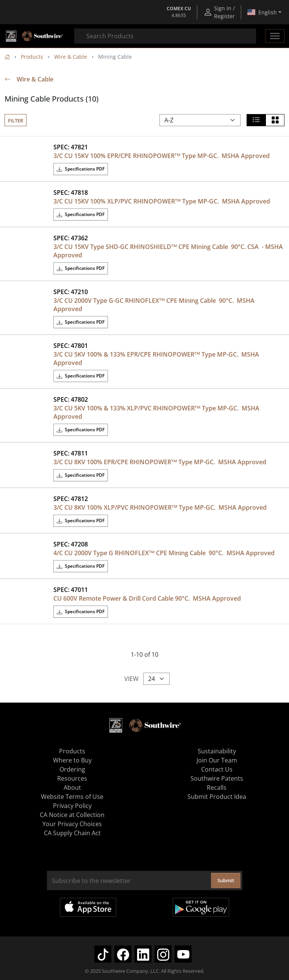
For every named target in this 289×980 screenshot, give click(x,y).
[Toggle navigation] (275, 36)
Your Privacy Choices (72, 824)
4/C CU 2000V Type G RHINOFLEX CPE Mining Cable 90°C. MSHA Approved (164, 553)
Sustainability (217, 751)
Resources (72, 778)
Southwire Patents (217, 778)
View (131, 679)
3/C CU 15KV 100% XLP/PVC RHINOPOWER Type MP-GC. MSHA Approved (162, 201)
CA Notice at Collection (72, 815)
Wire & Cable (71, 57)
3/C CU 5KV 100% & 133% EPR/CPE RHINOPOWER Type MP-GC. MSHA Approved (157, 358)
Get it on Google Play (201, 907)
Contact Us (217, 769)
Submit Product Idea (217, 797)
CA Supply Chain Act (72, 833)
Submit (226, 880)
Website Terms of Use (72, 797)
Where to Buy (72, 760)
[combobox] (165, 36)
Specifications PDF (81, 169)
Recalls (217, 787)
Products (32, 57)
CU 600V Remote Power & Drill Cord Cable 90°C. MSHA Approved (147, 598)
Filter (16, 121)
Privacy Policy (72, 806)
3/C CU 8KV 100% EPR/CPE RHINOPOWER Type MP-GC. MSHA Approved (160, 462)
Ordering (72, 769)
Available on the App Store (88, 907)
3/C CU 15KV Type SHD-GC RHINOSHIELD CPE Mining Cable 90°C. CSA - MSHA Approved (169, 251)
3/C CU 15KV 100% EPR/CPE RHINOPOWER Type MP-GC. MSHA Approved (162, 156)
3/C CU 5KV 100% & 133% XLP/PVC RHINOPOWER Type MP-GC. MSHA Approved (157, 412)
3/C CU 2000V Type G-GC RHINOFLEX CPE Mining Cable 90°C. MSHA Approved (155, 305)
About (72, 787)
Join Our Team (217, 760)
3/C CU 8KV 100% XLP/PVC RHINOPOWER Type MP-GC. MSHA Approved (160, 507)
